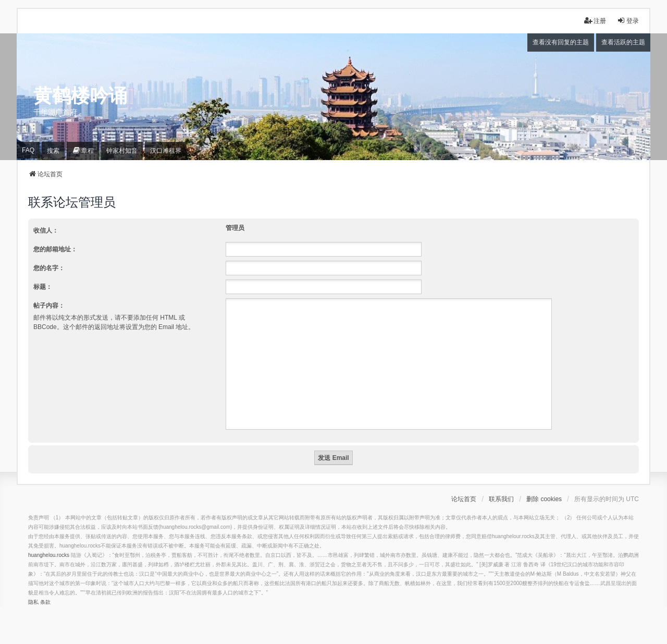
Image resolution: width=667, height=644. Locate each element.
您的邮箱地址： (55, 249)
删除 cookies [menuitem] (544, 499)
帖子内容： (49, 306)
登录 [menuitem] (628, 21)
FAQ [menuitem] (28, 150)
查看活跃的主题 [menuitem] (623, 42)
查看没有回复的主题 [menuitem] (561, 42)
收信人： (46, 230)
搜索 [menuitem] (53, 151)
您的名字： (49, 268)
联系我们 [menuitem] (501, 499)
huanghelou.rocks (49, 555)
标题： (43, 287)
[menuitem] (83, 151)
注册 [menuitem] (595, 21)
